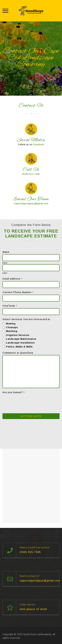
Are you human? (14, 392)
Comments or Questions (18, 353)
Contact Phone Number (18, 292)
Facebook (39, 144)
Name (6, 252)
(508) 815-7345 (31, 174)
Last (5, 273)
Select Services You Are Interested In (26, 319)
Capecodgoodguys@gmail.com (31, 204)
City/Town (10, 306)
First (5, 263)
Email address (12, 279)
